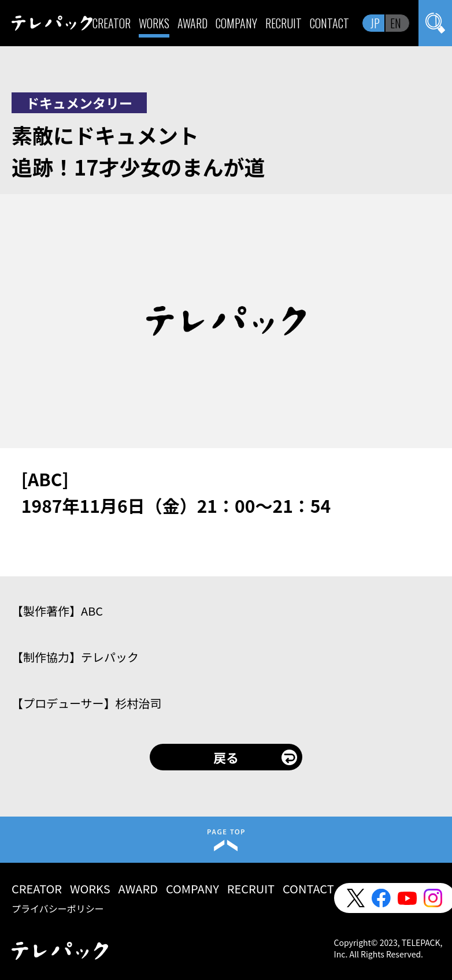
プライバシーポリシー (58, 908)
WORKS (154, 23)
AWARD (192, 23)
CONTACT (329, 23)
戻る (226, 757)
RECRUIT (284, 23)
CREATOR (112, 23)
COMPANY (236, 23)
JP (375, 23)
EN (396, 23)
